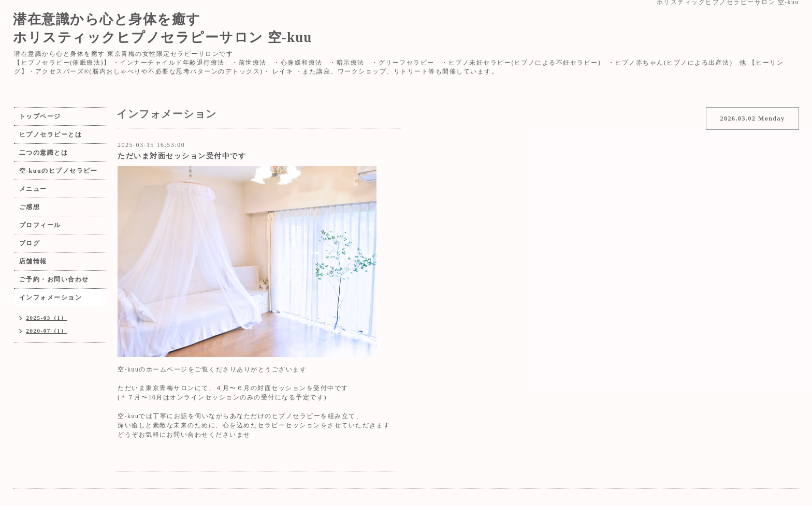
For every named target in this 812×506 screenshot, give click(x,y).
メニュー (33, 189)
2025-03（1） (47, 318)
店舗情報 (33, 261)
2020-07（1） (47, 331)
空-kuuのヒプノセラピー (59, 171)
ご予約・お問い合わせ (54, 279)
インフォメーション (51, 297)
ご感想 (30, 207)
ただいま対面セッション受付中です (182, 156)
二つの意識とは (44, 153)
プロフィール (40, 225)
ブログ (30, 243)
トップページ (40, 116)
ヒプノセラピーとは (51, 135)
